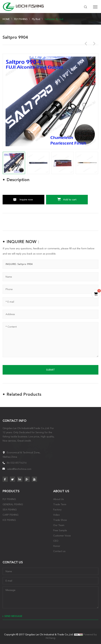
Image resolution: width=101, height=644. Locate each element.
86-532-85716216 (17, 463)
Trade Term (60, 504)
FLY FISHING (21, 19)
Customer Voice (62, 536)
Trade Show (60, 520)
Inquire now (26, 200)
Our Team (59, 525)
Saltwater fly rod (54, 19)
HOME (6, 19)
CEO (56, 541)
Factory (57, 510)
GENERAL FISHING (13, 504)
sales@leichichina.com (19, 469)
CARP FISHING (11, 515)
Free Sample (60, 530)
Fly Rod (36, 19)
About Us (58, 499)
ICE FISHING (9, 520)
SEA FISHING (10, 510)
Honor (57, 546)
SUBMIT (50, 370)
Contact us (59, 551)
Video (56, 515)
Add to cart (70, 200)
